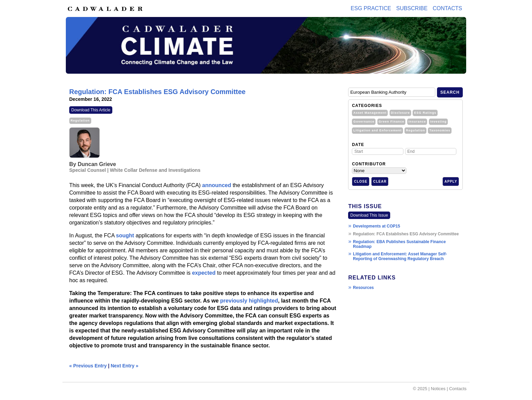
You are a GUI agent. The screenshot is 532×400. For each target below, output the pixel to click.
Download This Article (91, 110)
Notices (438, 389)
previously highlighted (249, 301)
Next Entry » (125, 366)
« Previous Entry (88, 366)
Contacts (447, 8)
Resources (363, 288)
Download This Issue (369, 215)
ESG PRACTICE (371, 8)
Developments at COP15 (376, 226)
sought (125, 235)
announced (217, 185)
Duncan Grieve (97, 164)
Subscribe (412, 8)
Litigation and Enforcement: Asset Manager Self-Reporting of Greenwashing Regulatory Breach (400, 256)
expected (204, 273)
